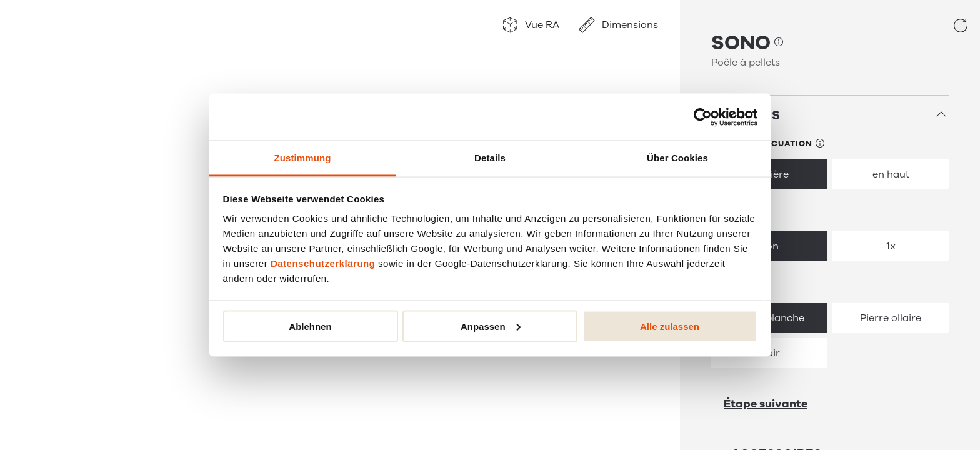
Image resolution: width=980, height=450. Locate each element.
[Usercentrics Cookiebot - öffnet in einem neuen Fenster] (703, 117)
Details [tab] (490, 158)
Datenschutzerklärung (323, 263)
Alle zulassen (670, 326)
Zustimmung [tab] (303, 158)
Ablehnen (310, 326)
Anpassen (491, 326)
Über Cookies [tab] (677, 158)
